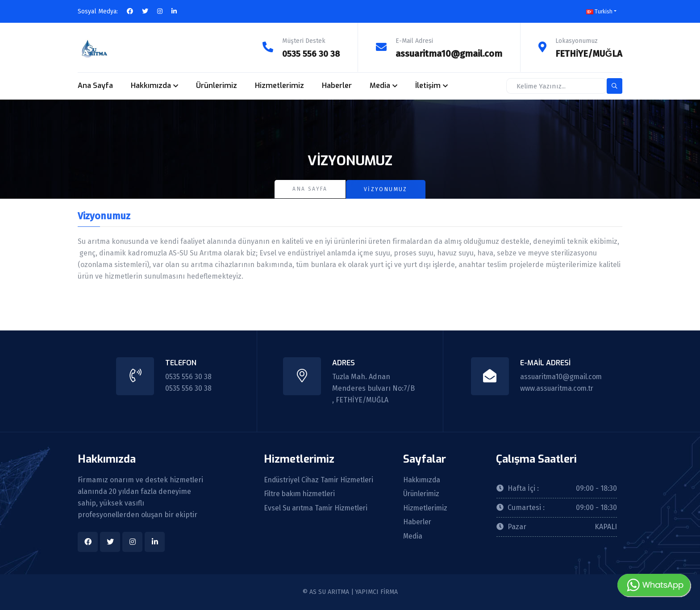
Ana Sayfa (95, 86)
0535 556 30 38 (310, 54)
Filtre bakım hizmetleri (301, 494)
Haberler (337, 86)
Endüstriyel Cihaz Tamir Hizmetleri (321, 480)
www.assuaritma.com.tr (557, 388)
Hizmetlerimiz (279, 86)
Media (380, 86)
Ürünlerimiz (217, 86)
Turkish (599, 12)
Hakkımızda (151, 86)
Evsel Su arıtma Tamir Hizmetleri (317, 508)
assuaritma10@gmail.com (449, 54)
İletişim (428, 86)
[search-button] (615, 86)
